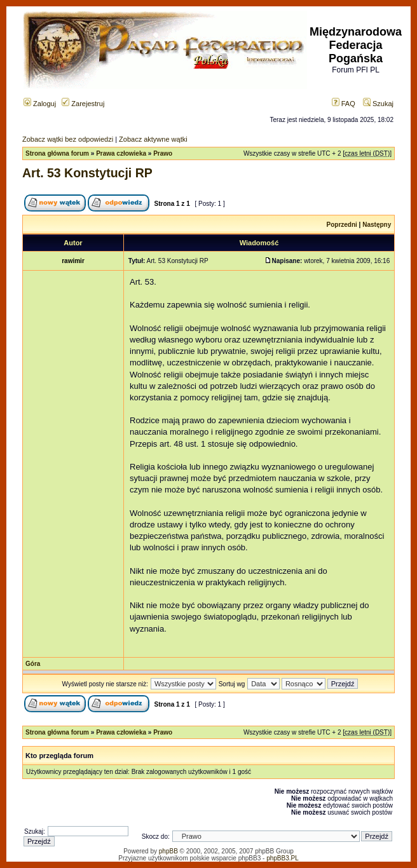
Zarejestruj (83, 104)
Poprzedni (342, 225)
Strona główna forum (57, 153)
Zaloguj (40, 104)
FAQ (344, 104)
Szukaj (378, 104)
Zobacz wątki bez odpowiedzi (68, 139)
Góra (33, 664)
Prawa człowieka (121, 153)
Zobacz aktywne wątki (153, 139)
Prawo (163, 153)
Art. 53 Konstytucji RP (87, 173)
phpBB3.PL (283, 858)
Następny (377, 225)
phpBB (168, 851)
